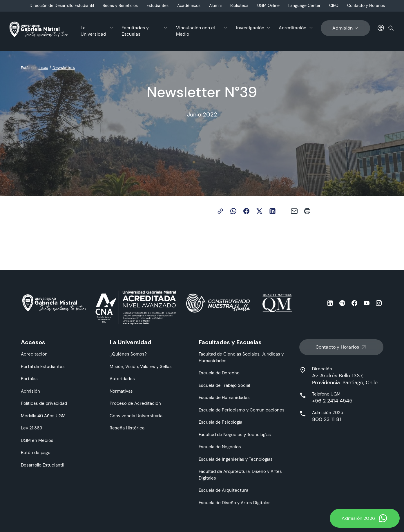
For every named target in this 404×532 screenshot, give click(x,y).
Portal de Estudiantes (43, 366)
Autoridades (122, 379)
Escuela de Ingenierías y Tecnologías (236, 459)
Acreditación (292, 28)
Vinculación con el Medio (195, 31)
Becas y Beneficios (120, 6)
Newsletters (64, 68)
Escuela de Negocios (220, 447)
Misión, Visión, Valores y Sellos (141, 366)
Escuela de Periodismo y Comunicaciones (242, 410)
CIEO (334, 6)
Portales (29, 379)
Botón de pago (36, 452)
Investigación (250, 28)
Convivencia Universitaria (136, 416)
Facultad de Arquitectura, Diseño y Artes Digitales (240, 475)
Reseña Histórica (127, 428)
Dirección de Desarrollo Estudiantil (62, 6)
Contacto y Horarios (366, 6)
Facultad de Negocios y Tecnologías (235, 434)
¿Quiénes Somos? (128, 354)
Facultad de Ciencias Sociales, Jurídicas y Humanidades (241, 357)
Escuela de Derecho (219, 373)
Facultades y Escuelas (135, 31)
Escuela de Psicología (220, 422)
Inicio (43, 68)
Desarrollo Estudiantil (42, 465)
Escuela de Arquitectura (223, 490)
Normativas (121, 391)
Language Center (304, 6)
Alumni (215, 6)
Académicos (189, 6)
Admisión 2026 (365, 518)
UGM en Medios (37, 440)
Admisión (346, 28)
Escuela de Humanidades (224, 397)
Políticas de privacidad (44, 403)
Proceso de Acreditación (135, 403)
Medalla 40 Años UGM (43, 416)
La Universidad (93, 31)
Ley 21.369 (31, 428)
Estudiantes (157, 6)
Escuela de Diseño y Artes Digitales (235, 503)
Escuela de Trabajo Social (224, 385)
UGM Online (268, 6)
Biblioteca (239, 6)
